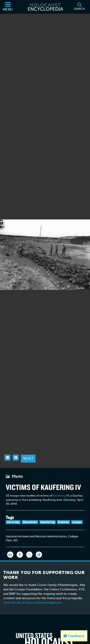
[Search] (79, 7)
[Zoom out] (7, 445)
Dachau (63, 510)
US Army (13, 510)
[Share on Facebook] (20, 542)
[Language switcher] (39, 542)
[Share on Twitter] (29, 542)
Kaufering (59, 483)
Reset (28, 446)
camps (77, 510)
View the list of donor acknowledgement (33, 590)
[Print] (10, 542)
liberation (30, 510)
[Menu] (8, 7)
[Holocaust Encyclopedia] (45, 7)
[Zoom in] (16, 445)
